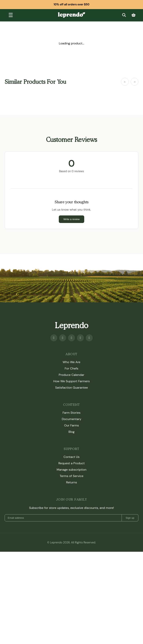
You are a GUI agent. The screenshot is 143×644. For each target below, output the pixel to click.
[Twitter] (80, 430)
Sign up (130, 610)
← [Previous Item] (125, 82)
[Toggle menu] (11, 15)
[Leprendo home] (71, 15)
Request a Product (71, 555)
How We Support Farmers (72, 473)
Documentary (71, 511)
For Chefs (72, 461)
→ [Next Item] (134, 82)
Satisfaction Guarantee (71, 480)
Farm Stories (72, 505)
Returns (71, 574)
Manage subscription (72, 562)
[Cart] (134, 15)
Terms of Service (71, 568)
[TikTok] (89, 430)
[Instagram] (71, 430)
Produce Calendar (72, 467)
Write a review (71, 311)
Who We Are (71, 454)
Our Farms (72, 517)
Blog (71, 524)
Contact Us (71, 549)
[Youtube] (63, 430)
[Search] (124, 15)
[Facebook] (54, 430)
